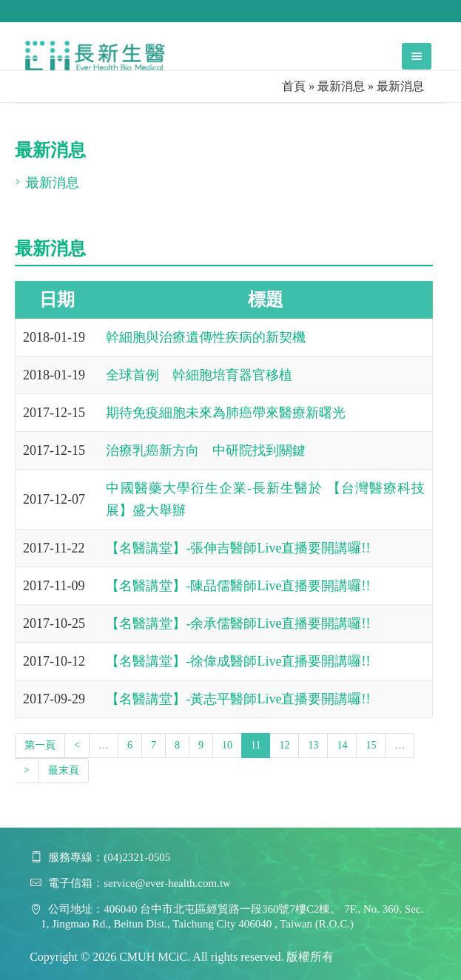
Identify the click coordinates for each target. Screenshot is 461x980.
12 (284, 745)
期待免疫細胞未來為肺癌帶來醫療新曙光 (226, 413)
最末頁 (64, 770)
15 (371, 745)
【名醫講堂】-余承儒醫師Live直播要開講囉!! (238, 624)
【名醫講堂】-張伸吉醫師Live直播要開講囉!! (238, 548)
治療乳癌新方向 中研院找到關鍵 (206, 450)
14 (342, 745)
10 (227, 745)
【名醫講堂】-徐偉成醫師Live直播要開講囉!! (238, 661)
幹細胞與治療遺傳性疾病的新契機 (206, 337)
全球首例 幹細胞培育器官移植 (199, 375)
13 (313, 745)
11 (256, 745)
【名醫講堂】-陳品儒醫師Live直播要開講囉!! (238, 586)
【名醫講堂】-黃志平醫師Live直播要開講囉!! (238, 699)
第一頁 (40, 745)
